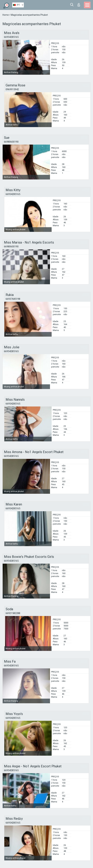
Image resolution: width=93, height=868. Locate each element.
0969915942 (12, 89)
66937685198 (13, 299)
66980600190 (11, 142)
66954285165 (11, 37)
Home (6, 15)
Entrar (79, 5)
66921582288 (13, 613)
